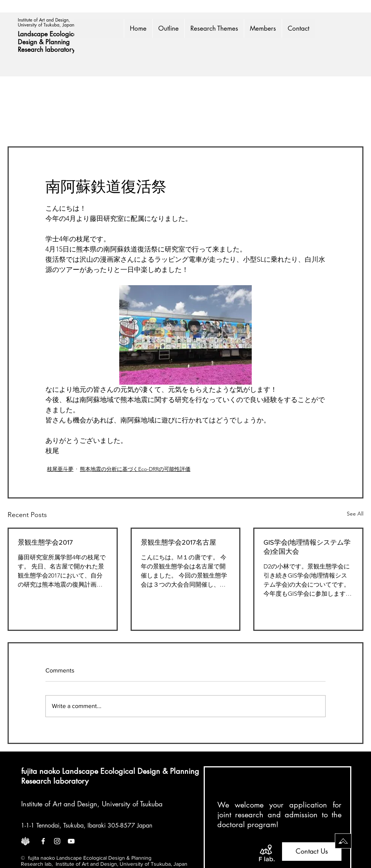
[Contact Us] (312, 852)
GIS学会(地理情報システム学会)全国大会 (307, 547)
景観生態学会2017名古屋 (178, 542)
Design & (32, 42)
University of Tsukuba (132, 804)
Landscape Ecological (49, 34)
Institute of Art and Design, (45, 20)
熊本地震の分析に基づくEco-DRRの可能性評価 (135, 469)
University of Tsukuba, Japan (46, 25)
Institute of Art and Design (59, 804)
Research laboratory (46, 50)
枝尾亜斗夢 (60, 469)
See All (355, 514)
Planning (58, 42)
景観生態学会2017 (45, 542)
